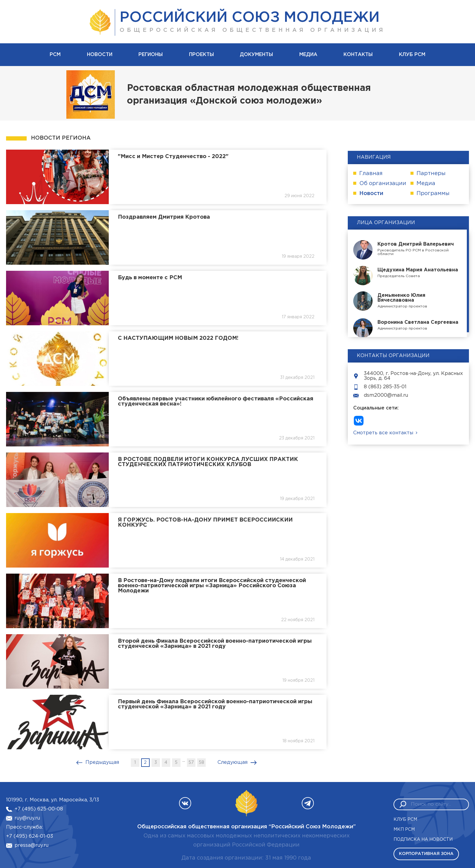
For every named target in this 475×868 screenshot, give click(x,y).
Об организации (383, 184)
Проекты (201, 55)
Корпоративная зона (426, 854)
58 (201, 763)
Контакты (358, 55)
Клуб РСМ (412, 55)
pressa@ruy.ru (32, 845)
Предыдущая (102, 762)
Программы (433, 194)
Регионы (151, 55)
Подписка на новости (423, 840)
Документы (256, 55)
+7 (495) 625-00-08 (39, 809)
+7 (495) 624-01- (27, 836)
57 (191, 763)
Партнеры (431, 174)
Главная (371, 174)
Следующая (233, 762)
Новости (100, 55)
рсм (55, 55)
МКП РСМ (404, 830)
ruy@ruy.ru (27, 818)
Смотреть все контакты (383, 433)
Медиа (308, 55)
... (184, 760)
